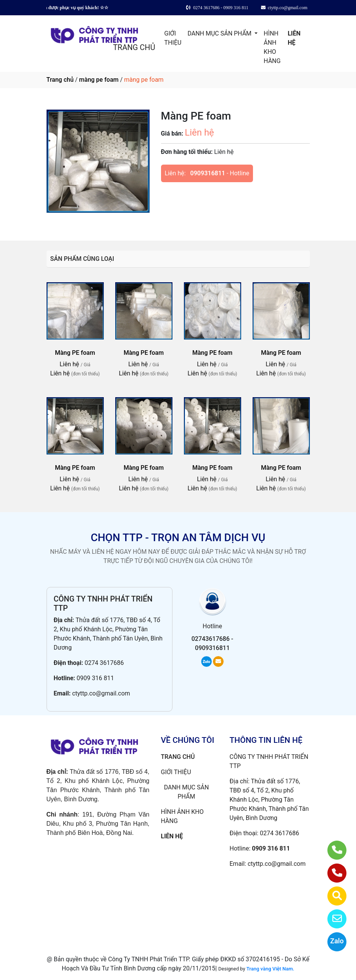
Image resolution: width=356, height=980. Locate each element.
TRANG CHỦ (134, 47)
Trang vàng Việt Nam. (270, 969)
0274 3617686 (104, 663)
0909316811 (208, 173)
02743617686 (211, 639)
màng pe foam (99, 80)
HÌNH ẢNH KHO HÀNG (272, 47)
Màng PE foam (75, 353)
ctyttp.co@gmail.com (101, 693)
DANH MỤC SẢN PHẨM (220, 33)
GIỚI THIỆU (173, 38)
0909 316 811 (95, 678)
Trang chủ (60, 80)
